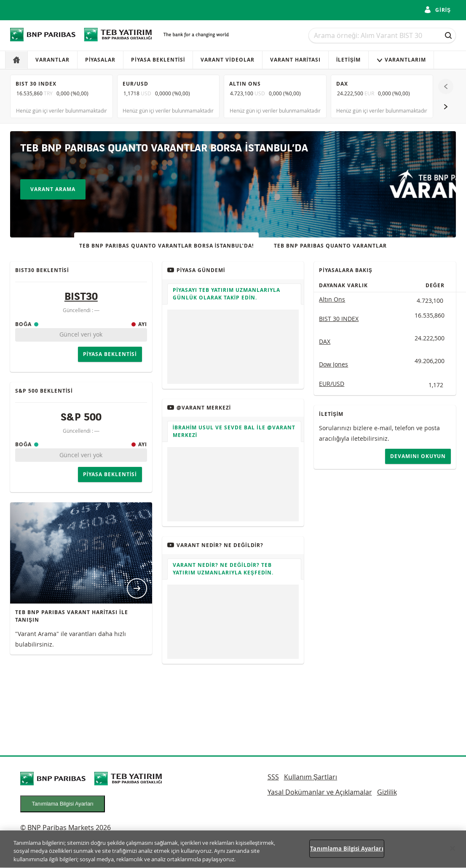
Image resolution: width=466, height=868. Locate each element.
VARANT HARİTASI (295, 60)
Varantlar (52, 60)
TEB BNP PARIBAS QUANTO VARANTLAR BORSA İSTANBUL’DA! (166, 246)
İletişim (348, 60)
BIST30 (81, 297)
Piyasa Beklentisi (158, 60)
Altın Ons (332, 299)
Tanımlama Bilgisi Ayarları (63, 804)
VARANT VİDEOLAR (227, 60)
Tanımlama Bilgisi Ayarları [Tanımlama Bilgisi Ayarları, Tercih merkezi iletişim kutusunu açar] (347, 853)
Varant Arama (53, 189)
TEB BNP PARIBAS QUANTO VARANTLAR (330, 246)
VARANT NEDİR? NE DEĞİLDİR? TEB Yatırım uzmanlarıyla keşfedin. (223, 569)
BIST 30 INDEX (339, 319)
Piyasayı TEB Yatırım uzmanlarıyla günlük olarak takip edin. (226, 294)
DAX (325, 341)
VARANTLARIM (401, 60)
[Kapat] (453, 853)
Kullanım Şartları (311, 777)
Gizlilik (387, 792)
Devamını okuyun (418, 456)
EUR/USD (332, 384)
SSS (273, 777)
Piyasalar (100, 60)
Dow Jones (333, 364)
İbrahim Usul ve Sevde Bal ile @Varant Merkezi (234, 431)
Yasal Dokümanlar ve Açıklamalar (320, 792)
